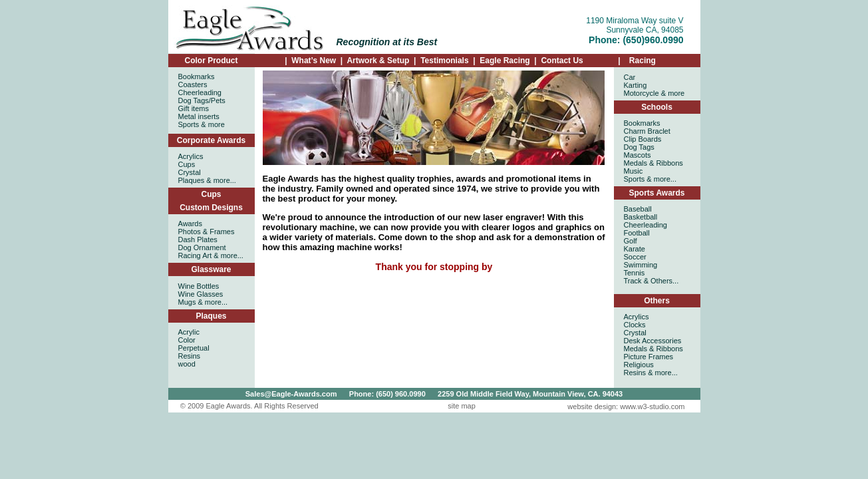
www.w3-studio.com (652, 406)
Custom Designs (211, 208)
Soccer (635, 257)
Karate (635, 249)
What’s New (314, 61)
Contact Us (562, 61)
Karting (636, 85)
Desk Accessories (653, 341)
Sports (189, 124)
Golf (631, 241)
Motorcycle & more (654, 93)
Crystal (635, 333)
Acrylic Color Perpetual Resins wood (194, 348)
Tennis (635, 273)
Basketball (641, 217)
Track (633, 281)
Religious (639, 365)
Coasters (193, 84)
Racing (642, 61)
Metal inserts (199, 116)
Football (637, 233)
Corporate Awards (211, 140)
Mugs (187, 302)
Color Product (212, 61)
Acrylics (637, 317)
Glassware (211, 269)
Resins (635, 373)
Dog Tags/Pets (202, 100)
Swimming (641, 265)
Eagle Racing (504, 61)
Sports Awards (656, 193)
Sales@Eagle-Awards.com (291, 394)
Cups (212, 194)
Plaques (211, 316)
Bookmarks (197, 77)
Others (657, 301)
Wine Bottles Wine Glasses (201, 290)
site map (462, 406)
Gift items (194, 108)
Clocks (635, 325)
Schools (657, 107)
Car (630, 77)
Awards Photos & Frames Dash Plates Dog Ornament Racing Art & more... (211, 239)
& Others (658, 281)
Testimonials (444, 61)
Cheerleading (200, 92)
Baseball (638, 209)
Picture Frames (649, 357)
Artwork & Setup (378, 61)
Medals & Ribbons (653, 349)
